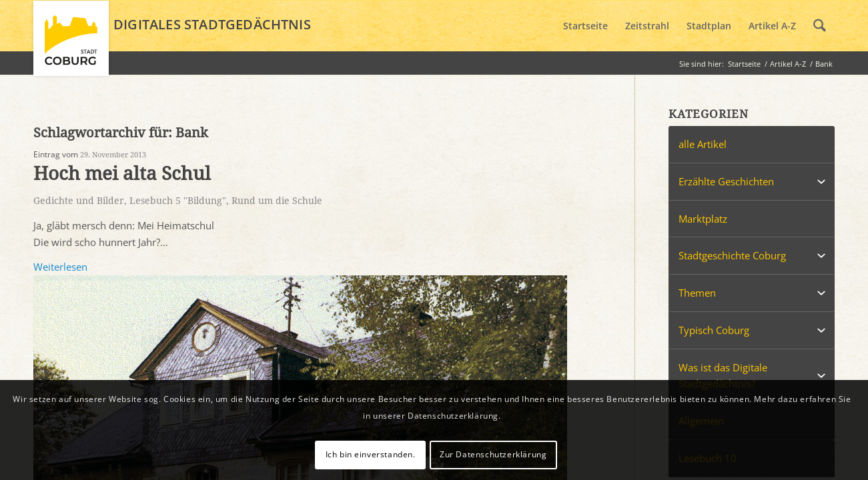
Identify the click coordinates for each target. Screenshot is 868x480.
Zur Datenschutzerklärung (493, 454)
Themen (697, 293)
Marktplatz (703, 219)
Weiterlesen (60, 267)
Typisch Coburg (714, 330)
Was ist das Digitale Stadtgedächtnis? (723, 376)
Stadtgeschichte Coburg (732, 255)
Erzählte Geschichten (726, 181)
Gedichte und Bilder (79, 201)
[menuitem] (585, 26)
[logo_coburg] (71, 44)
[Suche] (820, 26)
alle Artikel (703, 144)
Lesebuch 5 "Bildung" (178, 201)
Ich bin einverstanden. (371, 454)
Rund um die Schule (277, 201)
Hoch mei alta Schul (122, 174)
